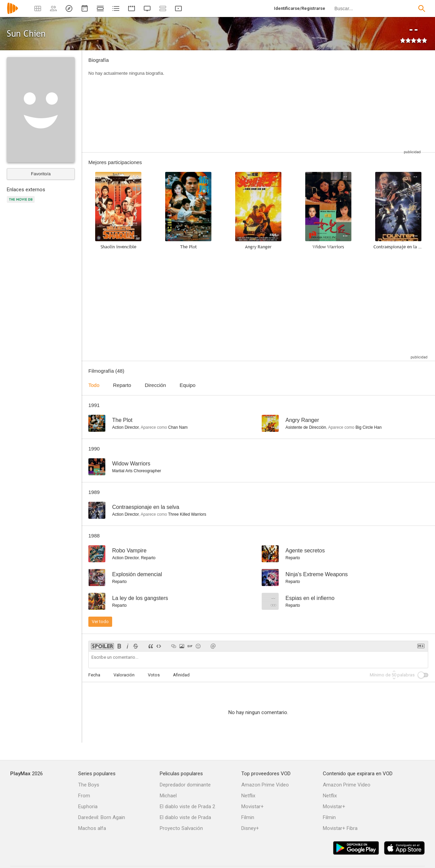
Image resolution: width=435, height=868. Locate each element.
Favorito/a (41, 174)
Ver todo (100, 622)
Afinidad (181, 675)
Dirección (155, 385)
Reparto (122, 385)
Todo (94, 385)
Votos (154, 675)
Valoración (124, 675)
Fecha (94, 675)
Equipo (187, 385)
